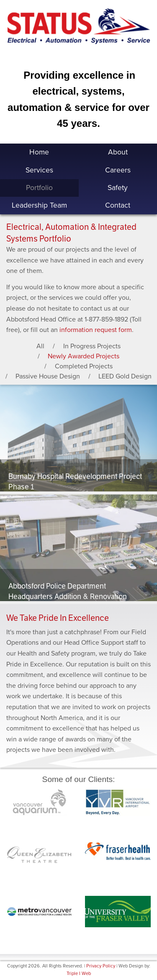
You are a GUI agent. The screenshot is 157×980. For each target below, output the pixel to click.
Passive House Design (48, 376)
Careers (118, 170)
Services (39, 170)
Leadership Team (39, 205)
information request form (96, 330)
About (118, 152)
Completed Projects (84, 366)
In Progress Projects (92, 346)
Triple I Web (79, 974)
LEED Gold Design (125, 376)
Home (39, 152)
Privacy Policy (101, 966)
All (40, 346)
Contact (118, 205)
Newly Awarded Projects (84, 356)
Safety (118, 188)
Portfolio (39, 188)
